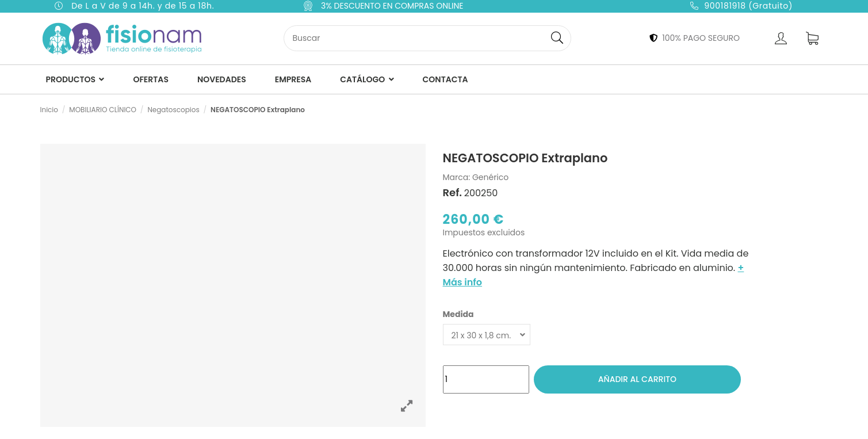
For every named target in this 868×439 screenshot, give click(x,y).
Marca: (457, 177)
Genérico (490, 177)
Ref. (453, 193)
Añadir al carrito (637, 379)
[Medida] (487, 335)
